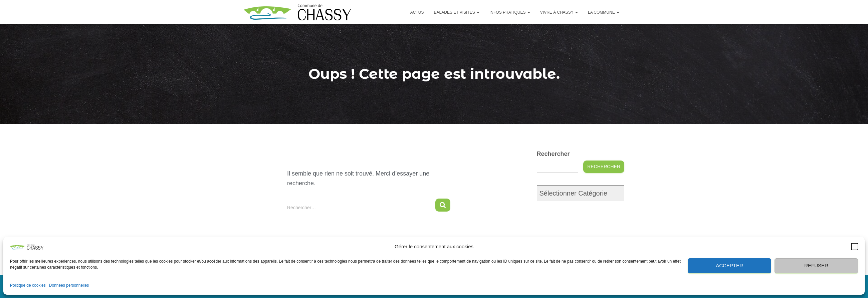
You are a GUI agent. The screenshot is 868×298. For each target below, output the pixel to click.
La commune (604, 12)
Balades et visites (457, 12)
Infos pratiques (510, 12)
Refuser (816, 265)
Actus (417, 12)
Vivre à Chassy (559, 12)
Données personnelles (69, 285)
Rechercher (553, 154)
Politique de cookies (28, 285)
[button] (855, 247)
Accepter (729, 265)
